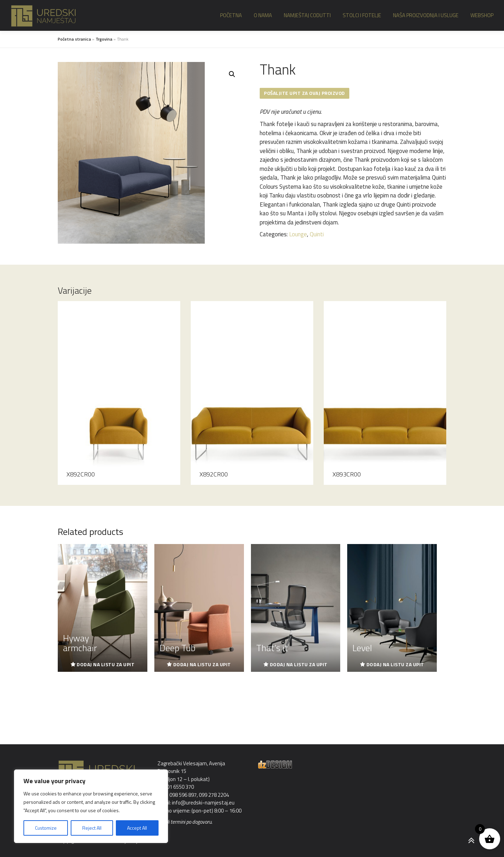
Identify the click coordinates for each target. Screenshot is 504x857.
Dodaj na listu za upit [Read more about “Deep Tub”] (202, 664)
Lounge (298, 235)
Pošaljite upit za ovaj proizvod (306, 93)
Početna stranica (74, 39)
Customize (46, 828)
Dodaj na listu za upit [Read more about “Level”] (395, 664)
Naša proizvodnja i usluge (426, 15)
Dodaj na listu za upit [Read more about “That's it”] (299, 664)
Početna (231, 15)
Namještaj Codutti (307, 15)
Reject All (92, 828)
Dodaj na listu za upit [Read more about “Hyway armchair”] (106, 664)
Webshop (482, 15)
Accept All (137, 828)
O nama (263, 15)
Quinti (317, 235)
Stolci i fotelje (362, 15)
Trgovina (104, 39)
